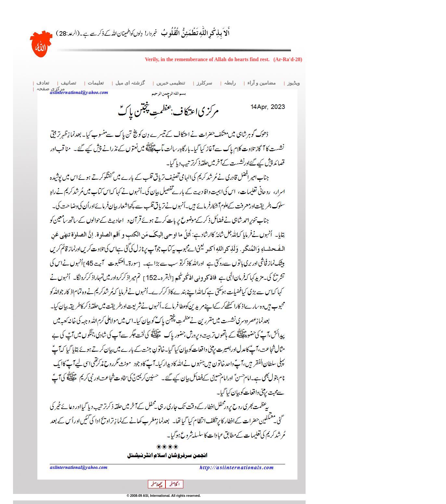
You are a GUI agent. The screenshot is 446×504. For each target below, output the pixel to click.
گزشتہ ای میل (130, 83)
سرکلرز (204, 83)
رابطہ (230, 83)
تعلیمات (96, 83)
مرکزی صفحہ (51, 89)
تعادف (43, 83)
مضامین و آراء (262, 83)
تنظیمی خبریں (171, 83)
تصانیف (68, 83)
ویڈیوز (294, 83)
